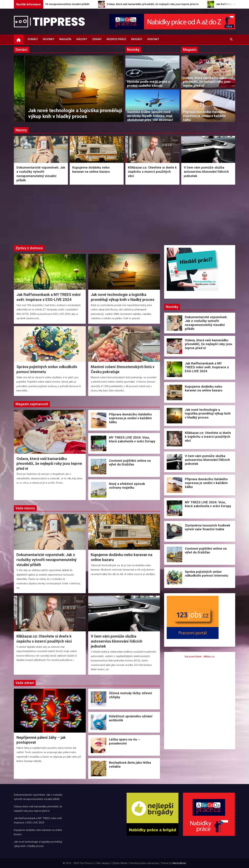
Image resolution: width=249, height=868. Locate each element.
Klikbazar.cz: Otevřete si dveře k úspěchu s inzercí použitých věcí (152, 172)
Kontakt (153, 39)
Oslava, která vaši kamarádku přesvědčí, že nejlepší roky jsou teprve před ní (207, 82)
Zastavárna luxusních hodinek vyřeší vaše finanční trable (207, 527)
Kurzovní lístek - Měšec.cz (200, 657)
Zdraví (97, 39)
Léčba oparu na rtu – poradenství (124, 741)
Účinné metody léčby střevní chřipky (130, 695)
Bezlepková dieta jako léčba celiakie (130, 765)
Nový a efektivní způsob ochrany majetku (127, 486)
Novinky (49, 39)
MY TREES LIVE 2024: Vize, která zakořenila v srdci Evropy (132, 439)
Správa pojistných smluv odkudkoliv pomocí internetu (207, 574)
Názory (82, 39)
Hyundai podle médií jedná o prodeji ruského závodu (149, 84)
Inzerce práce (116, 39)
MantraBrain (179, 863)
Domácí (33, 39)
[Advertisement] (124, 214)
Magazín (65, 39)
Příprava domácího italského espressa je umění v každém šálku (204, 116)
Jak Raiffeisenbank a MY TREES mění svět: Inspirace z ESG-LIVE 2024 (63, 113)
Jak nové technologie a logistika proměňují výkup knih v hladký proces (208, 414)
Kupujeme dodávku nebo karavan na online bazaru (91, 170)
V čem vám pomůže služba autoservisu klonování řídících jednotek (206, 172)
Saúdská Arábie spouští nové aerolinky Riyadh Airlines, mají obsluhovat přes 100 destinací (150, 116)
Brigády (137, 39)
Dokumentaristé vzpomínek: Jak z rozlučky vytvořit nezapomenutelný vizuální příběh (41, 174)
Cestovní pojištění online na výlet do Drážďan (130, 463)
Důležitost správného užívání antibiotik (131, 718)
